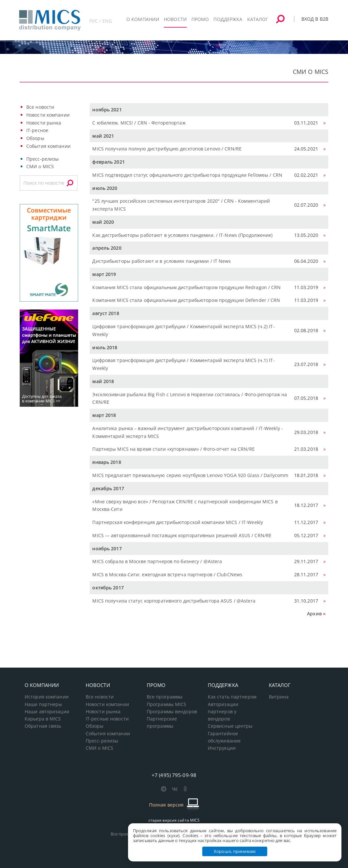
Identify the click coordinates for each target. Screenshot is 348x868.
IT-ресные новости (107, 719)
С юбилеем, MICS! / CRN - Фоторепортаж (139, 123)
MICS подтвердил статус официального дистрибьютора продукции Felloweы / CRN (187, 175)
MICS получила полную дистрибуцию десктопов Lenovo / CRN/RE (167, 149)
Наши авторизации (47, 712)
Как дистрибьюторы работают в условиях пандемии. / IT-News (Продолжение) (182, 235)
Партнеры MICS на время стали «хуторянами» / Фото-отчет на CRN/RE (173, 449)
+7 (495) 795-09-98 (174, 775)
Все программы (165, 697)
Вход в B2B (315, 19)
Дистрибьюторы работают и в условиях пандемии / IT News (162, 261)
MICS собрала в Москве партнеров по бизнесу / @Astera (157, 561)
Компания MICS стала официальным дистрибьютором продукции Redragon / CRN (186, 287)
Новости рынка (44, 123)
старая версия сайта (174, 820)
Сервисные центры (230, 726)
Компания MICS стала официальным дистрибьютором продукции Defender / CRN (186, 300)
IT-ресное (37, 130)
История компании (47, 697)
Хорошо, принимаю (235, 851)
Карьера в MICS (43, 719)
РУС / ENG (101, 21)
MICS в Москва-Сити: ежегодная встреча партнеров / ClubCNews (167, 574)
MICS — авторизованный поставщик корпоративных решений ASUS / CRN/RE (182, 535)
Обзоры (35, 138)
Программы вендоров (172, 712)
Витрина (279, 697)
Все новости (40, 107)
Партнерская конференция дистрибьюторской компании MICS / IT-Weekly (178, 522)
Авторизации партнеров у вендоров (223, 712)
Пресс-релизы (43, 159)
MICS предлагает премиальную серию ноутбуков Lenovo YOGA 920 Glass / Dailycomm (190, 475)
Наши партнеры (43, 704)
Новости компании (48, 115)
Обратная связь (43, 726)
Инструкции (222, 748)
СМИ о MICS (40, 166)
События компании (48, 146)
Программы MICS (167, 704)
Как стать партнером (232, 697)
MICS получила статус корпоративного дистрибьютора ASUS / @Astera (174, 601)
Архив (314, 614)
